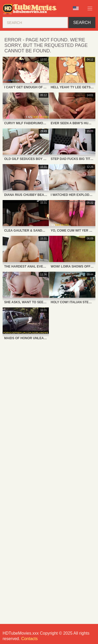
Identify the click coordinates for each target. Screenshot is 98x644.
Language (76, 8)
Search (82, 23)
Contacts (29, 639)
